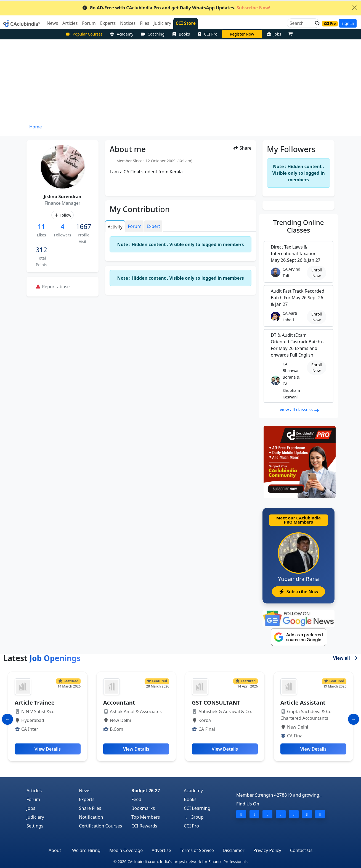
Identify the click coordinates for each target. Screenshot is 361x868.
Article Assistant (303, 703)
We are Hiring (86, 850)
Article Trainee (35, 703)
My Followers (291, 149)
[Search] (301, 23)
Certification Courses (100, 826)
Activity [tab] (115, 227)
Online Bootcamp (242, 34)
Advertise (161, 850)
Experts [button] (108, 23)
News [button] (52, 23)
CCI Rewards (144, 826)
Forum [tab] (135, 226)
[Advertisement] (180, 81)
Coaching (152, 34)
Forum (33, 799)
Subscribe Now (298, 592)
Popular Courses (84, 34)
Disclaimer (234, 850)
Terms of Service (197, 850)
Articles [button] (70, 23)
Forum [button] (89, 23)
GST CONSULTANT (216, 703)
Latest (42, 658)
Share (242, 148)
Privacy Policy (267, 850)
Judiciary (35, 817)
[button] (315, 23)
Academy (121, 34)
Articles (34, 791)
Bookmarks (143, 808)
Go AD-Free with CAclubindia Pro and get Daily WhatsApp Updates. (176, 8)
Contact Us (301, 850)
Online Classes (299, 226)
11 (41, 226)
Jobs (274, 34)
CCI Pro (207, 34)
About (55, 850)
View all (345, 658)
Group (194, 817)
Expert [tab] (153, 226)
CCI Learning (197, 808)
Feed (136, 799)
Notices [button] (128, 23)
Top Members (146, 817)
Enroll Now (317, 273)
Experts (87, 799)
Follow (63, 215)
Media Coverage (126, 850)
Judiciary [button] (162, 23)
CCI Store (186, 23)
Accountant (119, 703)
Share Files (90, 808)
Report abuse (53, 287)
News (85, 791)
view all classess (300, 409)
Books (181, 34)
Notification (91, 817)
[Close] (354, 8)
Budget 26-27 (146, 791)
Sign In (348, 23)
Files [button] (144, 23)
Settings (35, 826)
